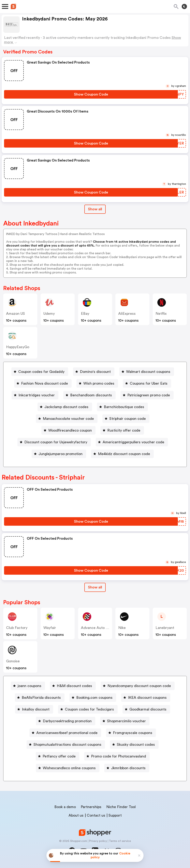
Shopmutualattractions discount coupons (67, 745)
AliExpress (127, 314)
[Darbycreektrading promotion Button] (66, 721)
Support (115, 815)
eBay (85, 314)
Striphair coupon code (128, 419)
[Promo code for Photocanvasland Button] (117, 756)
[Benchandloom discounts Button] (89, 395)
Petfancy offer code (59, 756)
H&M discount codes (74, 686)
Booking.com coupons (94, 698)
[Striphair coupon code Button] (126, 419)
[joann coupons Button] (28, 686)
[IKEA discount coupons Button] (146, 698)
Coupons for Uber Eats (149, 383)
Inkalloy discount (36, 709)
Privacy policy (98, 841)
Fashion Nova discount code (45, 383)
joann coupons (30, 686)
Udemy (49, 314)
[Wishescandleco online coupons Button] (68, 768)
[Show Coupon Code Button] (91, 94)
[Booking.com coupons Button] (93, 698)
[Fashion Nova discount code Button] (43, 383)
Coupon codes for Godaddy (41, 372)
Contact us (96, 815)
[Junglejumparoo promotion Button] (59, 454)
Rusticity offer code (124, 430)
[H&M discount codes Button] (73, 686)
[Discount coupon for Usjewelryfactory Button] (54, 442)
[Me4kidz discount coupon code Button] (122, 454)
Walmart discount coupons (148, 372)
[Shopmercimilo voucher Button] (125, 721)
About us (76, 815)
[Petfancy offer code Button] (57, 756)
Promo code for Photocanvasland (119, 756)
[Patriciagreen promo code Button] (147, 395)
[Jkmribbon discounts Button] (127, 768)
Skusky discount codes (136, 745)
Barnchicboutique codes (124, 407)
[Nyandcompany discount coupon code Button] (138, 686)
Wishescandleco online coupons (69, 768)
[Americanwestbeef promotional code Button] (65, 733)
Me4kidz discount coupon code (124, 454)
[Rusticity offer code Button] (122, 430)
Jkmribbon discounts (128, 768)
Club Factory (17, 628)
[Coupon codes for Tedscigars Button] (88, 709)
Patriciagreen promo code (149, 395)
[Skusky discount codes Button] (134, 745)
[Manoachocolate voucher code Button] (67, 419)
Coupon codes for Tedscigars (89, 709)
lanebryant (165, 628)
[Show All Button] (95, 587)
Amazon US (16, 314)
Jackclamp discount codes (66, 407)
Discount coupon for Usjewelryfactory (56, 442)
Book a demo (65, 807)
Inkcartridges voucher (37, 395)
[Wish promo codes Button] (97, 383)
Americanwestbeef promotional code (67, 733)
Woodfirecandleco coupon (70, 430)
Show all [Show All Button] (95, 209)
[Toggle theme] (184, 6)
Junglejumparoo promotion (61, 454)
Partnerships (91, 807)
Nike (122, 628)
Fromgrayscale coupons (133, 733)
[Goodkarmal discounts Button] (146, 709)
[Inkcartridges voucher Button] (35, 395)
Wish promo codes (99, 383)
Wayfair (50, 628)
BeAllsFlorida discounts (41, 698)
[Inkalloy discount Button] (34, 709)
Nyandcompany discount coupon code (139, 686)
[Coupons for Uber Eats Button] (147, 383)
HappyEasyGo (18, 347)
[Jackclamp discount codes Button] (65, 407)
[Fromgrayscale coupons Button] (131, 733)
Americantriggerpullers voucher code (133, 442)
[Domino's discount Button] (94, 372)
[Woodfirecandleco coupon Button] (68, 430)
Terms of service (120, 841)
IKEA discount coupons (147, 698)
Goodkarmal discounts (148, 709)
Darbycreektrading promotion (67, 721)
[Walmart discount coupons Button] (147, 372)
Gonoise (13, 661)
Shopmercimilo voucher (126, 721)
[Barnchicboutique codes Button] (122, 407)
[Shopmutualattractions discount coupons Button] (66, 745)
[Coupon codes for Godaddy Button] (40, 372)
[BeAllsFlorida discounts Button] (40, 698)
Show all (95, 587)
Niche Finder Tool (121, 807)
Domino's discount (95, 372)
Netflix (161, 314)
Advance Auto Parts (98, 628)
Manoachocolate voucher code (68, 419)
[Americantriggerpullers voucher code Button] (132, 442)
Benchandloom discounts (91, 395)
